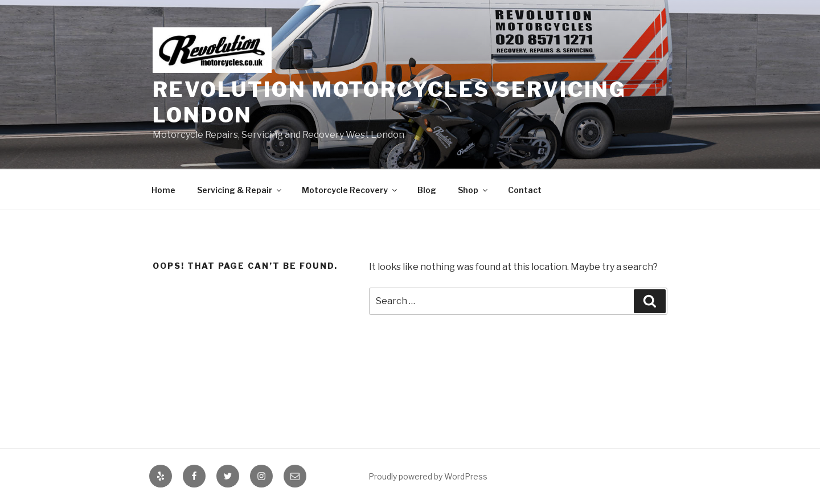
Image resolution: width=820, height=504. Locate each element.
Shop (473, 190)
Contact (525, 190)
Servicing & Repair (240, 190)
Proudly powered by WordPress (428, 476)
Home (163, 190)
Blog (427, 190)
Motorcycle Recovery (350, 190)
